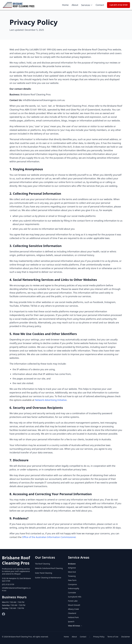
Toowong (72, 576)
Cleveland (72, 613)
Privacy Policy (99, 637)
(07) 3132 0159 (8, 584)
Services (87, 5)
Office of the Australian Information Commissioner (49, 537)
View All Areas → (75, 626)
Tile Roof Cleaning (42, 564)
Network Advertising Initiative (51, 400)
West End (72, 572)
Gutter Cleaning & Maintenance (48, 578)
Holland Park (73, 617)
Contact (100, 5)
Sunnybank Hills (75, 597)
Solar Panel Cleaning (44, 573)
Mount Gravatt (74, 605)
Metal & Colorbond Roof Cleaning (49, 568)
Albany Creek (74, 609)
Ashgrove (72, 568)
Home (65, 5)
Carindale (72, 593)
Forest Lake (73, 601)
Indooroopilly (74, 588)
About (75, 5)
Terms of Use (113, 637)
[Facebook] (4, 614)
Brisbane (72, 564)
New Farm (72, 580)
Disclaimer (126, 637)
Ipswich (71, 622)
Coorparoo (72, 584)
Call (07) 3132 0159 (119, 5)
